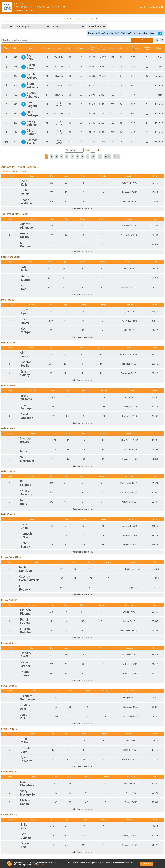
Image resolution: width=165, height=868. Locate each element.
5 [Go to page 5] (67, 157)
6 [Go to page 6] (72, 157)
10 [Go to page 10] (93, 157)
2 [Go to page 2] (51, 157)
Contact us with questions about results (83, 19)
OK (160, 33)
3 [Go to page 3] (57, 157)
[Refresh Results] (162, 40)
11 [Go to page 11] (100, 157)
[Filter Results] (157, 40)
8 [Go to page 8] (82, 157)
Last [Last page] (117, 157)
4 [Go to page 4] (62, 157)
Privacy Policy (39, 865)
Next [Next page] (108, 157)
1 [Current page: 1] (46, 157)
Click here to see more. (83, 209)
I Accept (147, 864)
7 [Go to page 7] (77, 157)
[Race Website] (8, 7)
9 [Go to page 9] (88, 157)
